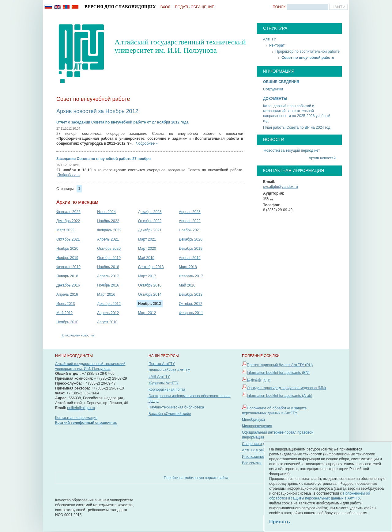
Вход (165, 7)
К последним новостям (78, 335)
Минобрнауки (253, 420)
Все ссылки (252, 463)
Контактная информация (76, 418)
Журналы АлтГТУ (164, 383)
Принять (280, 522)
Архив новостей (322, 158)
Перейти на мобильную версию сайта (196, 478)
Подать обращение (194, 7)
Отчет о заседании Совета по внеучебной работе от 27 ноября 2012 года (122, 122)
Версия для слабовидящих (120, 7)
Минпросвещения (257, 426)
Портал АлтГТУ (162, 364)
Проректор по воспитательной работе (307, 51)
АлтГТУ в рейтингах (259, 450)
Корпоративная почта (167, 389)
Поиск (279, 7)
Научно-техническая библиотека (176, 407)
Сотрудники (273, 89)
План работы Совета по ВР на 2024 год (297, 127)
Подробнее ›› (147, 143)
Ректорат (277, 45)
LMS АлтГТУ (159, 377)
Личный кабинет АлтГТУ (169, 370)
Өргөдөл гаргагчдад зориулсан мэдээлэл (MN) (286, 388)
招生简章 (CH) (259, 380)
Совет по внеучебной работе (308, 58)
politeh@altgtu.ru (81, 408)
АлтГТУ (269, 39)
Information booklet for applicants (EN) (278, 373)
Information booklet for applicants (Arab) (279, 396)
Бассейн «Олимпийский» (170, 414)
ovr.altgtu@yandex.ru (281, 187)
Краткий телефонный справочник (86, 423)
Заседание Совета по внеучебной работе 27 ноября (104, 159)
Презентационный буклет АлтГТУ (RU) (280, 365)
